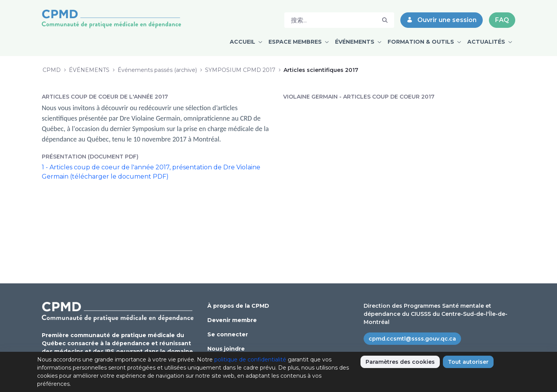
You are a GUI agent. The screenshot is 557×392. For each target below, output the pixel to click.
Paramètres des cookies (400, 362)
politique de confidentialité (250, 360)
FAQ (502, 20)
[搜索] (330, 20)
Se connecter (228, 334)
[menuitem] (246, 42)
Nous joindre (226, 349)
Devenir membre (232, 320)
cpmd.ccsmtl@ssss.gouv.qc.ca (412, 339)
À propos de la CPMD (238, 306)
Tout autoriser (468, 362)
